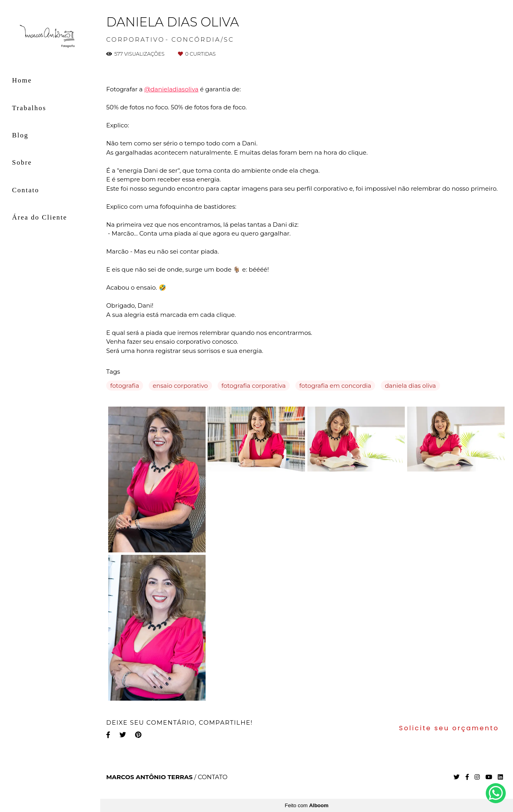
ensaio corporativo (180, 386)
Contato (26, 190)
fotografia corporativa (254, 386)
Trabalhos (29, 108)
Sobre (22, 162)
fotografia (125, 386)
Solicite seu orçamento (449, 728)
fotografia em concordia (335, 386)
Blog (20, 135)
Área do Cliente (40, 217)
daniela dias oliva (410, 386)
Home (22, 80)
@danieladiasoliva (171, 89)
